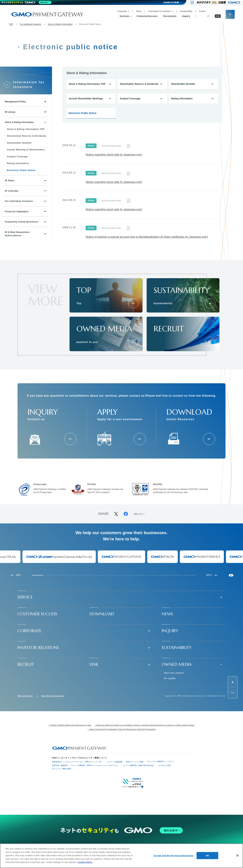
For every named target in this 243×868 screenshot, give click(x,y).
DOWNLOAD (102, 614)
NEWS (167, 614)
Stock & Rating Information (60, 24)
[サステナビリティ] (210, 303)
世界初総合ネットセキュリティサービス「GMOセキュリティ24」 (78, 762)
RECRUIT (26, 664)
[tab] (38, 575)
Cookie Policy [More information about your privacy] (85, 862)
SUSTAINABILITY (177, 648)
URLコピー (139, 514)
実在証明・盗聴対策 (60, 765)
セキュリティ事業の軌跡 (62, 769)
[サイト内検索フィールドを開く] (230, 14)
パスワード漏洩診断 (115, 762)
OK (207, 855)
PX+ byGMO (170, 678)
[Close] (237, 856)
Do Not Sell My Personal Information (174, 855)
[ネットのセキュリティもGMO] (27, 2)
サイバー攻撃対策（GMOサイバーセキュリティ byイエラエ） (95, 765)
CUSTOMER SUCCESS (37, 614)
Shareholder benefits (183, 84)
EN (218, 16)
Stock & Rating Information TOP (87, 84)
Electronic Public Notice (83, 113)
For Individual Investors (30, 24)
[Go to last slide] (15, 575)
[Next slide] (212, 575)
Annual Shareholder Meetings (86, 99)
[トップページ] (133, 303)
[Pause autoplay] (231, 575)
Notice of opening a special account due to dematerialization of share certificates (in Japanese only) (147, 237)
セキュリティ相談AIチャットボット (161, 761)
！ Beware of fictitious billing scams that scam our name (70, 725)
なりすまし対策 (165, 765)
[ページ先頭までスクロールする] (233, 687)
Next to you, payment (174, 673)
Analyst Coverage (130, 99)
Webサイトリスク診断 (135, 762)
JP (208, 16)
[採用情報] (210, 342)
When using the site (25, 696)
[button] (122, 597)
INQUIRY (170, 631)
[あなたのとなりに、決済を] (133, 342)
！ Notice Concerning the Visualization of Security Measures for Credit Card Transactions (122, 729)
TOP (11, 24)
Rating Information (182, 99)
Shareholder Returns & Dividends (139, 84)
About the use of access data (52, 696)
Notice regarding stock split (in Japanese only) (114, 155)
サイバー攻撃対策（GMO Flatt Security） (139, 765)
